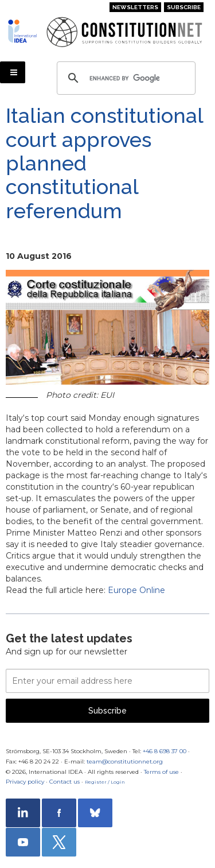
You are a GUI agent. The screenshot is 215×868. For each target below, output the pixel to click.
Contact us (64, 782)
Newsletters (135, 7)
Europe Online (136, 590)
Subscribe (184, 7)
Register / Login (105, 782)
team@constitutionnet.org (125, 762)
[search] (124, 78)
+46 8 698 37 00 (165, 751)
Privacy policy (25, 782)
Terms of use (161, 772)
